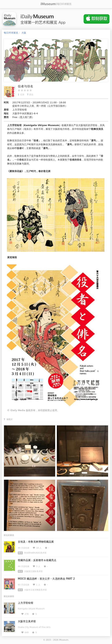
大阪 (24, 33)
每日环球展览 (11, 33)
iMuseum (64, 640)
